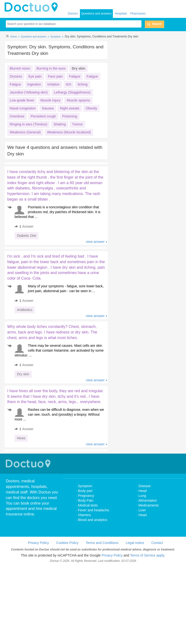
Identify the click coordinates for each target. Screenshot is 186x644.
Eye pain (35, 76)
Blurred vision (20, 68)
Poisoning (70, 116)
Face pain (55, 76)
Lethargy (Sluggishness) (72, 92)
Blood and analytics (93, 534)
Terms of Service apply (147, 570)
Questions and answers (96, 14)
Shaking (60, 124)
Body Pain (86, 515)
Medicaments (149, 520)
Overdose (17, 116)
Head (143, 505)
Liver (142, 525)
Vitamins (84, 529)
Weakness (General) (25, 132)
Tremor (77, 124)
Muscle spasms (78, 100)
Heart (143, 529)
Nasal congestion (23, 108)
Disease (145, 500)
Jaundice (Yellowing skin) (29, 92)
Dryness (16, 76)
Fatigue (75, 76)
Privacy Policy (38, 557)
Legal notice (135, 557)
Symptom (85, 500)
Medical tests (88, 520)
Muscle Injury (50, 100)
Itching (82, 84)
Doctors (73, 14)
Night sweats (70, 108)
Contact (157, 557)
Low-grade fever (22, 100)
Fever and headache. (94, 525)
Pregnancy (86, 510)
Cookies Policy (67, 557)
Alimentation (148, 515)
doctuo (32, 7)
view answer (95, 242)
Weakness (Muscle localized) (69, 132)
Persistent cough (43, 116)
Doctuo (29, 478)
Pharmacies (138, 14)
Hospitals (121, 14)
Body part (85, 505)
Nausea (48, 108)
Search (157, 24)
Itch (69, 84)
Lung (142, 510)
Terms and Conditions (102, 557)
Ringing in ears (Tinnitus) (28, 124)
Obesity (91, 108)
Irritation (53, 84)
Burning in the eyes (51, 68)
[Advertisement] (62, 458)
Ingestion (34, 84)
